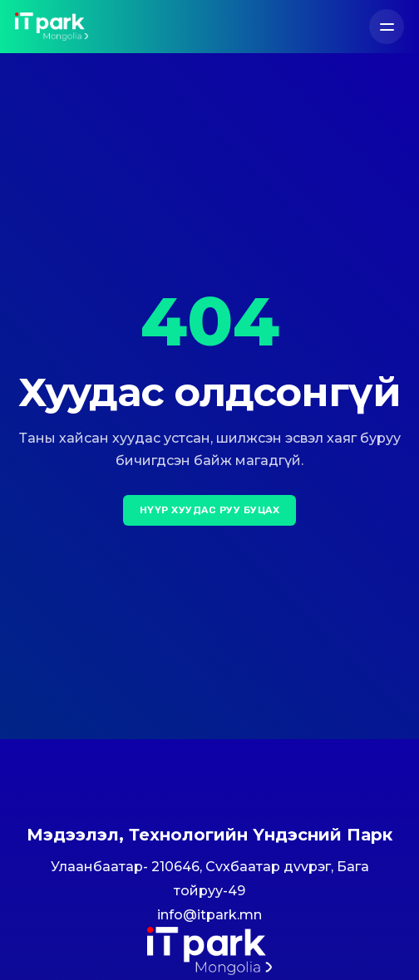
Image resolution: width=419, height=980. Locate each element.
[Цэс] (387, 27)
